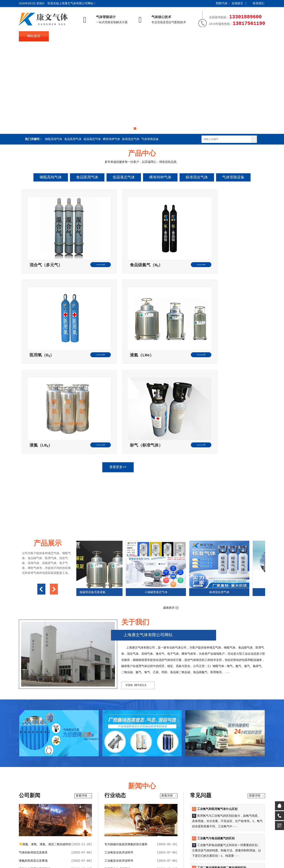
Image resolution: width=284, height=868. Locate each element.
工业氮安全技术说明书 (119, 738)
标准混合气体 (131, 139)
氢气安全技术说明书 (117, 754)
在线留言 (237, 3)
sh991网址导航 (48, 794)
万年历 (78, 794)
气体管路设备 (150, 139)
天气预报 (66, 794)
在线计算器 (135, 794)
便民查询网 (119, 794)
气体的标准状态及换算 (33, 730)
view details (136, 562)
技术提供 (152, 846)
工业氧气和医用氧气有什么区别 (217, 686)
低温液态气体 (92, 139)
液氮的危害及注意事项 (33, 738)
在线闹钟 (90, 794)
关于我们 (64, 36)
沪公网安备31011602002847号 (115, 854)
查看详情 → (83, 673)
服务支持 (214, 36)
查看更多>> (138, 344)
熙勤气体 (222, 3)
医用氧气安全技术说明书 (120, 763)
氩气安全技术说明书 (117, 746)
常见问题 (154, 36)
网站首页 (34, 36)
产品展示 (184, 36)
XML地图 (148, 854)
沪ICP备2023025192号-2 (70, 854)
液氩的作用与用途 (30, 754)
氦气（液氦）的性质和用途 (36, 763)
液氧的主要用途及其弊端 (35, 746)
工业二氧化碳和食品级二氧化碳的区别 (222, 745)
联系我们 (259, 3)
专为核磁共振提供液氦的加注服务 (126, 722)
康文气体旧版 (186, 794)
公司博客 (203, 794)
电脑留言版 (231, 794)
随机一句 (150, 794)
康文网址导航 (167, 794)
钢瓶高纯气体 (54, 139)
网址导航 (104, 794)
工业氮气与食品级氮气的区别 (216, 716)
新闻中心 (124, 36)
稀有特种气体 (111, 139)
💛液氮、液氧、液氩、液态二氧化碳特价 (45, 722)
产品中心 (94, 36)
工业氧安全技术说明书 (119, 730)
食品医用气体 (73, 139)
